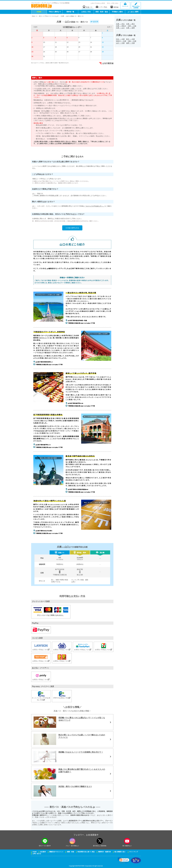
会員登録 (136, 6)
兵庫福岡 (130, 28)
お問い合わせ (37, 854)
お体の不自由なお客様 (98, 3)
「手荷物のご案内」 (62, 86)
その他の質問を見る (72, 228)
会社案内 (43, 852)
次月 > (109, 27)
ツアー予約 (101, 7)
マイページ (125, 5)
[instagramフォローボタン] (72, 841)
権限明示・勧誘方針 (105, 852)
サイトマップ (134, 852)
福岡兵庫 (130, 43)
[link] (124, 860)
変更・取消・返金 (102, 12)
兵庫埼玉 (120, 24)
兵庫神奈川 (121, 26)
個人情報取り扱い (120, 852)
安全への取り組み (113, 3)
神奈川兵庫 (121, 41)
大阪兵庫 (132, 41)
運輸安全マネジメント (56, 852)
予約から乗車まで (55, 12)
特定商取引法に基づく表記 (86, 852)
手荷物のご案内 (117, 12)
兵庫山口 (120, 28)
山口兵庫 (120, 43)
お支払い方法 (86, 12)
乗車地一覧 (70, 12)
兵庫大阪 (132, 26)
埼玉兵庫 (120, 39)
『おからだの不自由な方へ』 (94, 206)
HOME (39, 12)
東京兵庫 (130, 39)
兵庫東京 (130, 24)
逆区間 (94, 22)
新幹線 (114, 7)
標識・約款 (71, 852)
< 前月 (35, 27)
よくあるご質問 (133, 12)
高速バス (88, 7)
